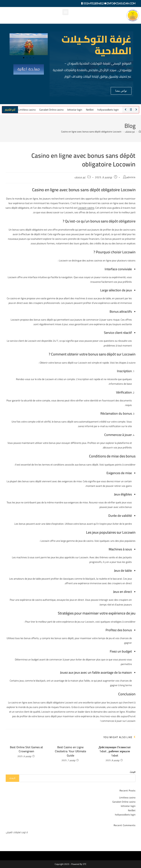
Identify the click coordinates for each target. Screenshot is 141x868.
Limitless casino (27, 110)
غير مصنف (80, 177)
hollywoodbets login (108, 110)
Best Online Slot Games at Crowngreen (26, 749)
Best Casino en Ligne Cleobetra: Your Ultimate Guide (70, 751)
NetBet (90, 110)
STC (85, 864)
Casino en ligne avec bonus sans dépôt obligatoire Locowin (91, 132)
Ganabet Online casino (51, 110)
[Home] (140, 132)
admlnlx (131, 177)
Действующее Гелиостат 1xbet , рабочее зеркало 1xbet (114, 751)
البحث (133, 772)
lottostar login (75, 110)
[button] (65, 12)
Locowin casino (86, 208)
